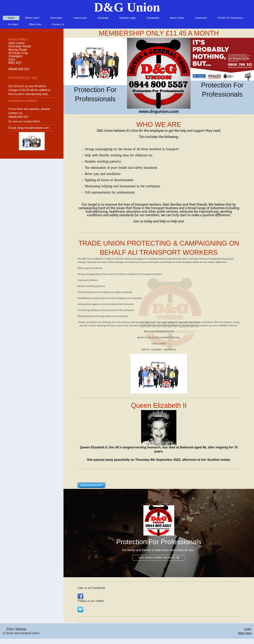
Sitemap (21, 629)
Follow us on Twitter (91, 601)
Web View (245, 633)
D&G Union (127, 7)
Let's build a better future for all (159, 558)
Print (8, 629)
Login (248, 629)
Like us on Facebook (91, 588)
